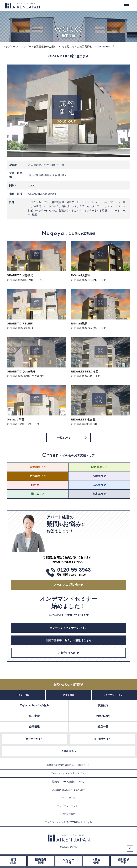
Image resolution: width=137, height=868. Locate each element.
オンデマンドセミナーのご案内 (68, 628)
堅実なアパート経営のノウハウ (68, 782)
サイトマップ (68, 798)
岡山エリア (38, 494)
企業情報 (34, 727)
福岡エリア (99, 476)
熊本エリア (99, 494)
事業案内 (103, 705)
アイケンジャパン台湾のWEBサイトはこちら (68, 822)
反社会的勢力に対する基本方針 (68, 790)
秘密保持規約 (68, 814)
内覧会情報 (69, 695)
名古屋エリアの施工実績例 (77, 47)
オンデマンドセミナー (114, 695)
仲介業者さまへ (102, 739)
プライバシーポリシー (68, 806)
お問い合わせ (68, 684)
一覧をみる (64, 438)
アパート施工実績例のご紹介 (40, 47)
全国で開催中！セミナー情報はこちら (68, 640)
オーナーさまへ (35, 739)
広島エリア (99, 485)
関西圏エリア (99, 467)
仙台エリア (38, 485)
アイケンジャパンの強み (34, 705)
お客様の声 (103, 716)
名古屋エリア (38, 476)
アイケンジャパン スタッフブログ (68, 773)
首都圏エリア (38, 467)
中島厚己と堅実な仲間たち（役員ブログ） (68, 765)
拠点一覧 (103, 727)
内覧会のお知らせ (68, 653)
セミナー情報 (23, 695)
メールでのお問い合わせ (68, 585)
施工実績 (34, 716)
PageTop (130, 849)
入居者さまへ (68, 751)
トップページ (10, 47)
